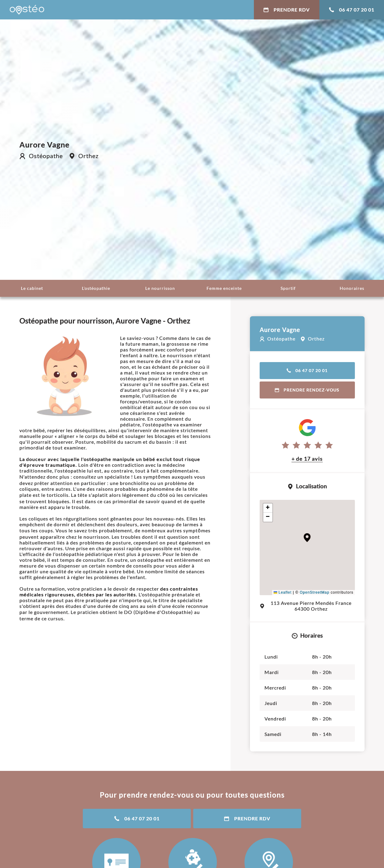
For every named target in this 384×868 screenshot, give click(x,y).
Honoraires (352, 288)
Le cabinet (32, 288)
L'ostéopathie (96, 288)
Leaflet (283, 592)
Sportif (288, 288)
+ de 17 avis (307, 459)
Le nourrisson (160, 288)
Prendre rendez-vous (307, 390)
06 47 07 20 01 (352, 10)
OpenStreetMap (315, 592)
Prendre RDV (287, 10)
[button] (307, 538)
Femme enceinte (224, 288)
